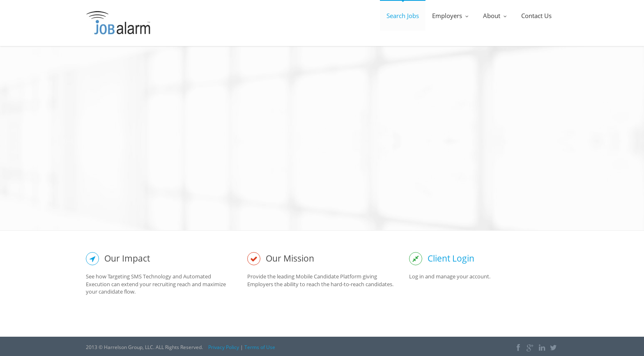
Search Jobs (403, 16)
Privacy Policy (224, 347)
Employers (451, 16)
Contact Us (536, 16)
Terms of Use (260, 347)
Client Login (451, 258)
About (496, 16)
